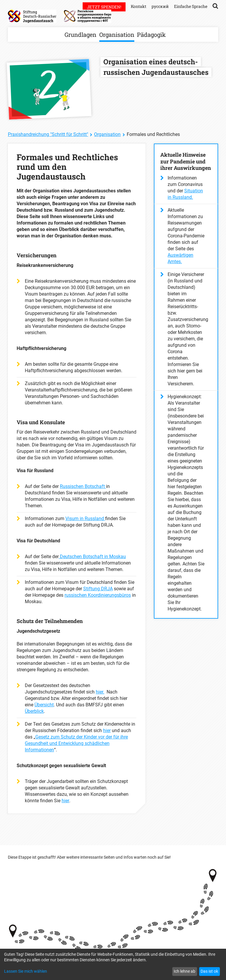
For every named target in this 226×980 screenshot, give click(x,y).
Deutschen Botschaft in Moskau (92, 557)
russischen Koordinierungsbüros (98, 595)
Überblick (34, 711)
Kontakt (139, 6)
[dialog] (113, 964)
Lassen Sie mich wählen (26, 971)
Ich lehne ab (185, 971)
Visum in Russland (85, 519)
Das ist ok (209, 971)
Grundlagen (80, 34)
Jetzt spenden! (104, 7)
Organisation (117, 34)
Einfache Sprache (191, 6)
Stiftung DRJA (98, 589)
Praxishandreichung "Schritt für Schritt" (48, 134)
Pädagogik (151, 34)
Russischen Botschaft (83, 486)
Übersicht (44, 705)
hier (107, 730)
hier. (100, 692)
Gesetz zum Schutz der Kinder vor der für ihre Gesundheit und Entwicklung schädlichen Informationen (76, 743)
